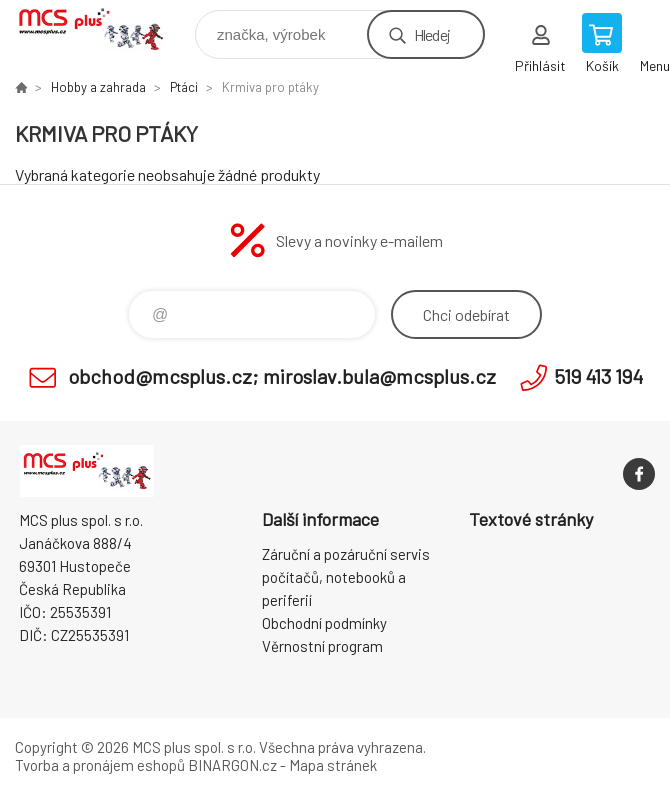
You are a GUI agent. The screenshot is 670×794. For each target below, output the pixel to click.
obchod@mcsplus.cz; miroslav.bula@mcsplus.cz (282, 376)
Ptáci (184, 87)
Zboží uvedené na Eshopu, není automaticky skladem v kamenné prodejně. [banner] (103, 29)
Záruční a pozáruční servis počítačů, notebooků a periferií (346, 577)
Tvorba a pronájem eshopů (100, 765)
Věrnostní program (322, 646)
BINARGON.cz (232, 765)
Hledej (432, 34)
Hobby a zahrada (98, 87)
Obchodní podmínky (324, 623)
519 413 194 (598, 376)
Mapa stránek (333, 765)
